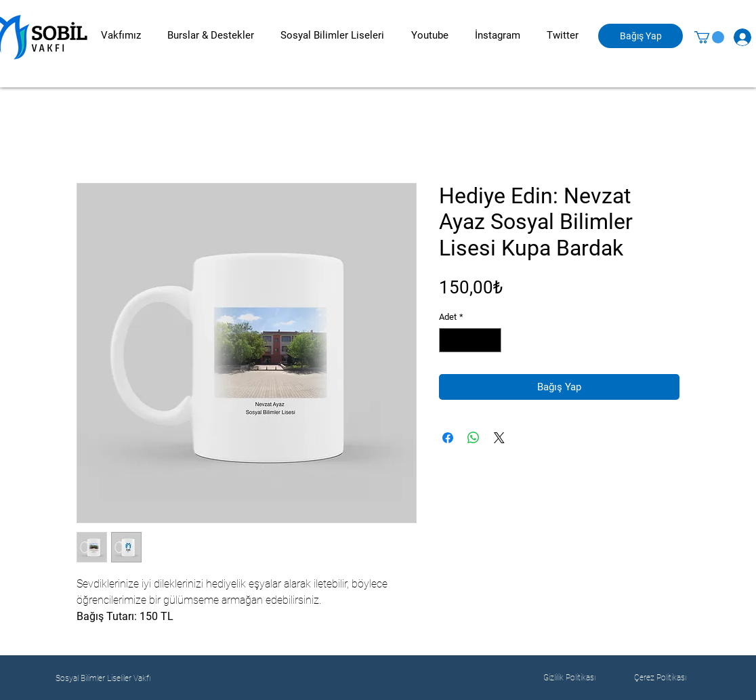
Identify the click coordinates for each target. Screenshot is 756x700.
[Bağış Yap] (640, 36)
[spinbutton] (470, 340)
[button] (121, 36)
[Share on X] (499, 438)
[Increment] (492, 340)
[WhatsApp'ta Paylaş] (474, 438)
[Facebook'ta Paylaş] (448, 438)
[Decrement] (449, 340)
